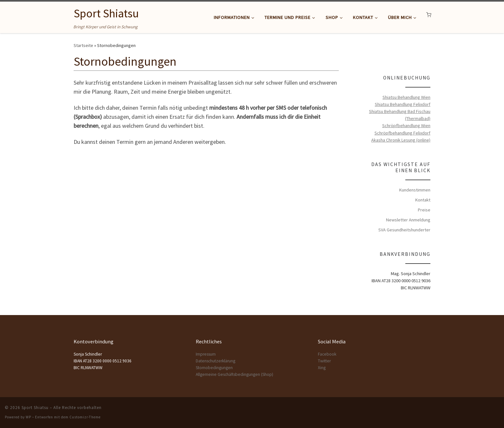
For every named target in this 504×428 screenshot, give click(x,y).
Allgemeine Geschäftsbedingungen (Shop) (234, 374)
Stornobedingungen (214, 368)
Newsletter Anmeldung (408, 220)
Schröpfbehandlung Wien (406, 126)
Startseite (83, 45)
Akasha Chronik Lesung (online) (401, 140)
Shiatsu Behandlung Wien (406, 97)
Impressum (206, 354)
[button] (429, 15)
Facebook (327, 354)
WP (28, 417)
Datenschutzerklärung (216, 361)
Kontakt (423, 200)
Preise (424, 210)
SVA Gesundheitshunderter (404, 230)
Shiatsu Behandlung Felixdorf (403, 104)
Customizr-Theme (85, 417)
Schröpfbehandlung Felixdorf (402, 133)
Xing (322, 368)
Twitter (324, 361)
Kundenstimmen (415, 190)
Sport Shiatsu (35, 408)
